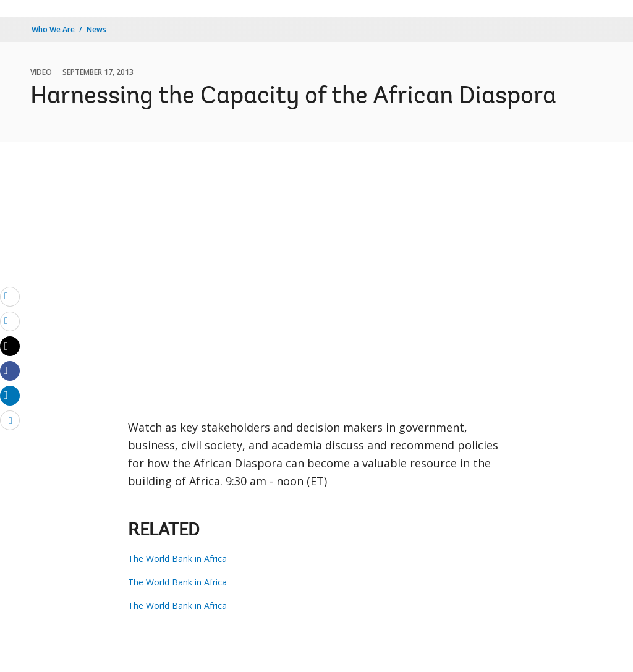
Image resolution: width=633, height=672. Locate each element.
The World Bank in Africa (177, 559)
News (96, 29)
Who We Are (53, 29)
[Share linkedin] (10, 395)
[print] (10, 321)
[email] (10, 296)
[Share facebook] (10, 370)
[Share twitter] (10, 346)
